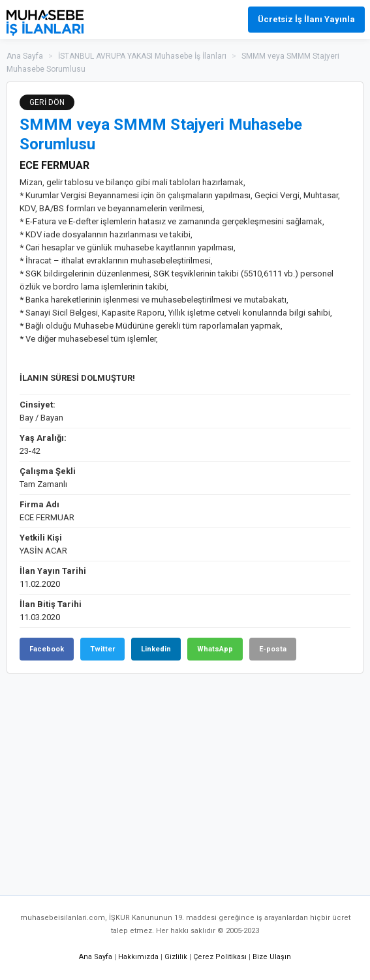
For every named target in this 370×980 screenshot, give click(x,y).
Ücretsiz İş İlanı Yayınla (306, 19)
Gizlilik (176, 957)
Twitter (102, 649)
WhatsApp (215, 649)
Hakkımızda (138, 957)
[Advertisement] (185, 778)
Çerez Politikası (220, 957)
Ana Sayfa (25, 56)
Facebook (47, 649)
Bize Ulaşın (272, 957)
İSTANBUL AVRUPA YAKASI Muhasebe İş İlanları (142, 56)
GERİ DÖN (47, 102)
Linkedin (156, 649)
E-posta (273, 649)
